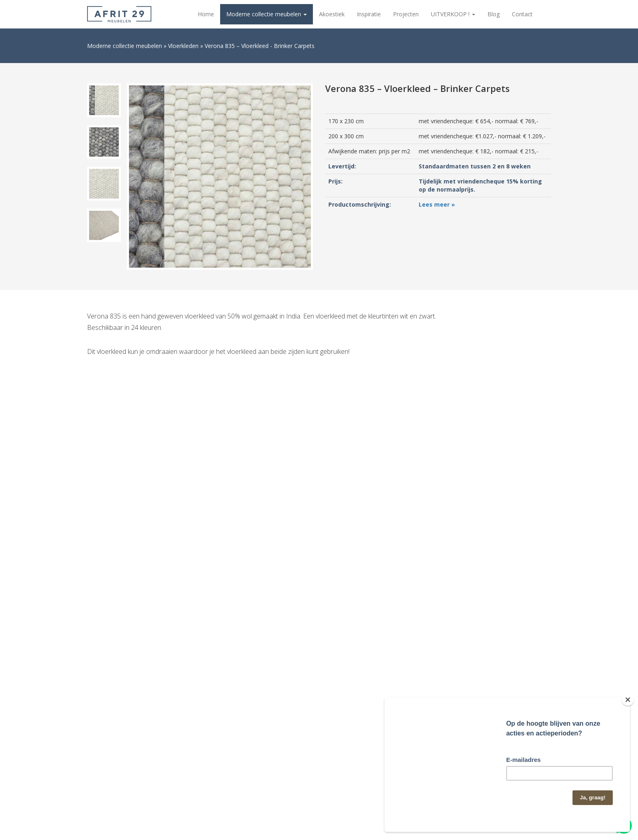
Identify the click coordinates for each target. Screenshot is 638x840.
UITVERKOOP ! (453, 14)
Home (206, 14)
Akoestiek (332, 14)
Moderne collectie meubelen (267, 14)
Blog (494, 14)
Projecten (406, 14)
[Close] (628, 700)
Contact (522, 14)
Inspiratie (369, 14)
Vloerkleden (183, 46)
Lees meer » (437, 204)
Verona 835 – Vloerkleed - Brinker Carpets (260, 46)
